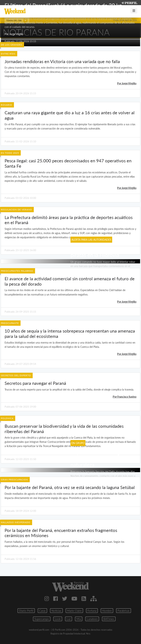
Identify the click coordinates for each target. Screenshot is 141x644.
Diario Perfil (26, 611)
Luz (69, 619)
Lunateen (92, 619)
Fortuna (92, 611)
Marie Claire (74, 611)
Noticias (56, 611)
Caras (42, 611)
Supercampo (42, 619)
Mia (79, 619)
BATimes (109, 619)
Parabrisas (124, 611)
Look (58, 619)
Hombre (107, 611)
